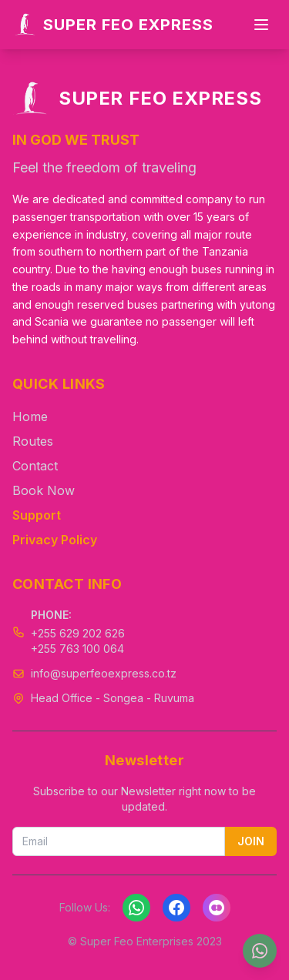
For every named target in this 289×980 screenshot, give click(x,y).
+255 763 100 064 (77, 649)
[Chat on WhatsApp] (260, 951)
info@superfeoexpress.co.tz (104, 673)
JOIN (251, 841)
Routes (33, 441)
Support (37, 515)
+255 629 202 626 (78, 633)
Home (30, 416)
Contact (35, 466)
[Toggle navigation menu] (261, 25)
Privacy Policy (55, 540)
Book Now (44, 490)
